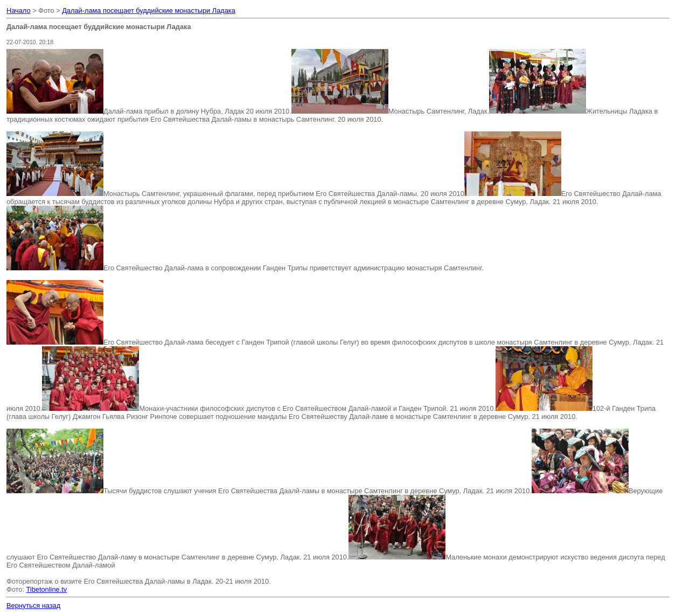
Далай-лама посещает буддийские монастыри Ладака (149, 10)
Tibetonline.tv (47, 589)
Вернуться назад (33, 605)
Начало (19, 10)
